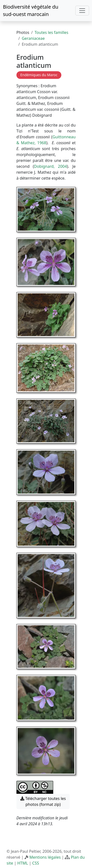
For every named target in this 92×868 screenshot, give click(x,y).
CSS (36, 863)
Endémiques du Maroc (39, 75)
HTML (23, 863)
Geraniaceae (33, 38)
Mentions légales (45, 857)
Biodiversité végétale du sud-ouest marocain (31, 10)
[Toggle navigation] (82, 11)
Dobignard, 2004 (50, 166)
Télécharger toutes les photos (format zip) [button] (43, 801)
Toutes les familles (51, 32)
